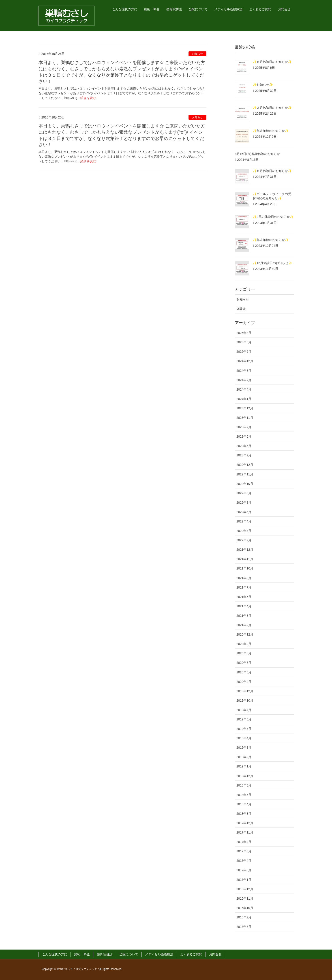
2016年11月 (245, 898)
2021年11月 (245, 559)
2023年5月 (244, 446)
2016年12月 (245, 889)
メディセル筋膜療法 (159, 954)
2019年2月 (244, 757)
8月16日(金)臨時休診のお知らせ (257, 154)
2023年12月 (245, 408)
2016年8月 (244, 927)
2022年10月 (245, 484)
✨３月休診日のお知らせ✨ (272, 108)
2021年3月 (244, 616)
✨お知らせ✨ (263, 85)
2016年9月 (244, 917)
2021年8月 (244, 578)
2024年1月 (244, 399)
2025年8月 (244, 333)
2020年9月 (244, 644)
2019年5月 (244, 729)
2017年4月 (244, 861)
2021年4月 (244, 606)
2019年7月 (244, 710)
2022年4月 (244, 521)
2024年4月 (244, 389)
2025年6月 (244, 342)
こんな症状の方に (55, 954)
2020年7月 (244, 663)
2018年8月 (244, 785)
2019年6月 (244, 719)
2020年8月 (244, 653)
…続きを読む (87, 98)
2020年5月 (244, 672)
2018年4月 (244, 804)
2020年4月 (244, 682)
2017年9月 (244, 842)
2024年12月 (245, 361)
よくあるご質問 (191, 954)
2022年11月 (245, 474)
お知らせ (197, 54)
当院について (129, 954)
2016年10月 (245, 908)
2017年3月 (244, 870)
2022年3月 (244, 531)
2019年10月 (245, 701)
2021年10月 (245, 568)
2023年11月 (245, 418)
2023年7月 (244, 427)
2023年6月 (244, 436)
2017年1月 (244, 880)
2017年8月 (244, 851)
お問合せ (215, 954)
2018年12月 (245, 776)
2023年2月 (244, 455)
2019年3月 (244, 748)
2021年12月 (245, 550)
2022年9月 (244, 493)
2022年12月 (245, 465)
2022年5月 (244, 512)
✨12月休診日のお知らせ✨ (272, 263)
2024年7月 (244, 380)
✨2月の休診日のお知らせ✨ (273, 217)
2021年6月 (244, 597)
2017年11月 (245, 832)
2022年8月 (244, 503)
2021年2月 (244, 625)
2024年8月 (244, 371)
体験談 (241, 309)
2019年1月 (244, 766)
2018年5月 (244, 795)
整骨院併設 (105, 954)
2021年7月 (244, 587)
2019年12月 (245, 691)
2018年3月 (244, 814)
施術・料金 (82, 954)
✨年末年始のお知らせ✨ (271, 131)
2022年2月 (244, 540)
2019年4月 (244, 738)
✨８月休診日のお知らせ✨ (272, 62)
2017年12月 (245, 823)
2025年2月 (244, 352)
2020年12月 (245, 634)
